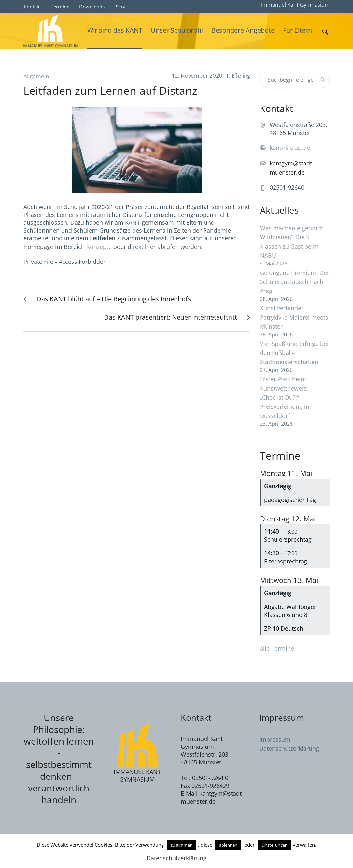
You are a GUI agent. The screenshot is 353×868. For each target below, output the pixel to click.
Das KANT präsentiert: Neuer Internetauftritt (170, 317)
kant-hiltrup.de (290, 148)
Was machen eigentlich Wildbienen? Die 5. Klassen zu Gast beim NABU (292, 242)
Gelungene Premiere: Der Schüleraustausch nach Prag (295, 282)
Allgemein (36, 76)
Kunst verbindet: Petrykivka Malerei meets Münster (294, 317)
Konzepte (100, 247)
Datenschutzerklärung (289, 748)
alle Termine (277, 648)
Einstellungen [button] (275, 845)
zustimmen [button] (182, 845)
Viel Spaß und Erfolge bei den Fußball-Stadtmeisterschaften (294, 353)
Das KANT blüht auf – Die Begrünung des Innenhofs (114, 299)
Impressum (275, 739)
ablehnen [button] (228, 845)
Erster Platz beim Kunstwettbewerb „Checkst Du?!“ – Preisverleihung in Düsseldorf (285, 397)
